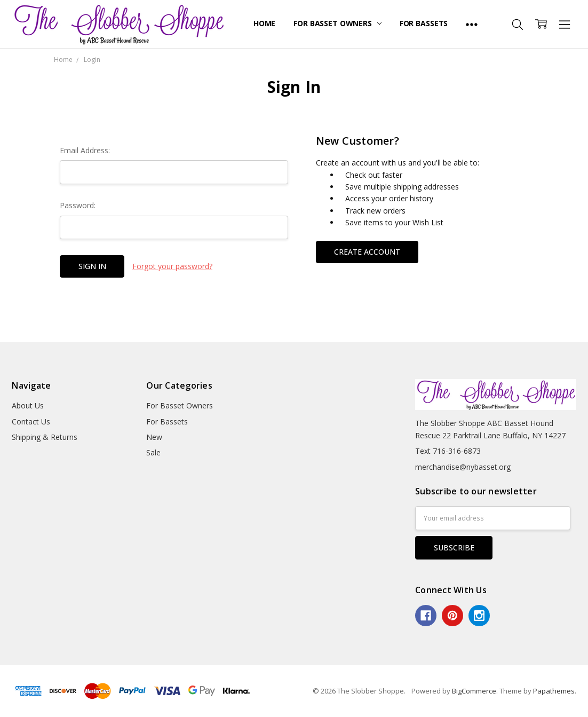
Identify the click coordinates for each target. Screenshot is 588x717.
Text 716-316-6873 (448, 451)
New (154, 437)
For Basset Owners (337, 23)
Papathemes (554, 691)
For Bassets (424, 23)
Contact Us (31, 421)
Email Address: (85, 150)
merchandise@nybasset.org (463, 467)
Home (264, 23)
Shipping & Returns (45, 437)
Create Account (367, 252)
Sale (153, 452)
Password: (78, 205)
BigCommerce (474, 691)
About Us (28, 405)
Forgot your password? (172, 266)
